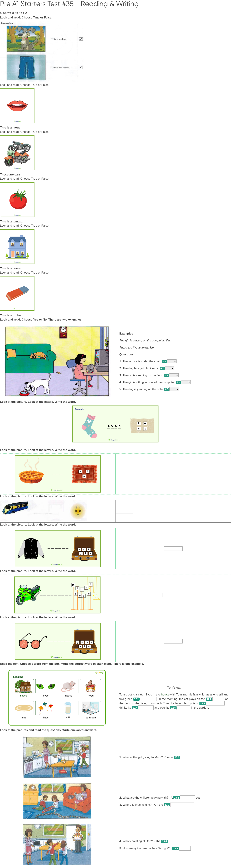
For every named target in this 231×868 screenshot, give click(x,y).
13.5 (176, 848)
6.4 (179, 382)
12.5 (173, 708)
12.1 (136, 699)
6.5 (167, 389)
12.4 (135, 708)
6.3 (166, 375)
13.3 (167, 805)
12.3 (203, 703)
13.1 (177, 757)
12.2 (209, 699)
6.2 (162, 368)
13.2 (176, 798)
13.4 (164, 841)
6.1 (165, 361)
